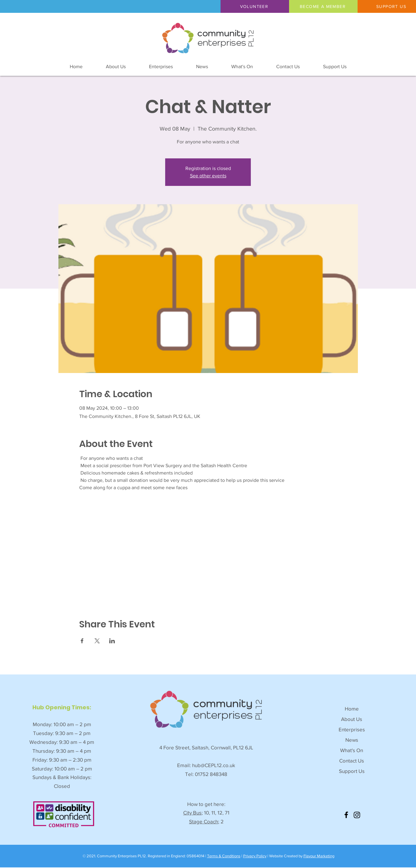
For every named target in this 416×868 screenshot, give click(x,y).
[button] (255, 6)
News (352, 740)
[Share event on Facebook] (82, 641)
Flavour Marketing (319, 856)
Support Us (352, 771)
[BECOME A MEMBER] (323, 6)
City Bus (192, 813)
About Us (352, 719)
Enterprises (352, 729)
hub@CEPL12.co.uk (214, 765)
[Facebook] (346, 815)
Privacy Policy (255, 856)
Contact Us (352, 761)
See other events (208, 176)
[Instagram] (357, 815)
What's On (352, 750)
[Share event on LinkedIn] (112, 641)
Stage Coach (204, 821)
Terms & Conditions (224, 856)
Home (352, 709)
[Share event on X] (97, 641)
